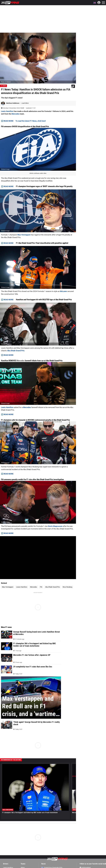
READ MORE (9, 121)
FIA (41, 587)
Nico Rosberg (67, 587)
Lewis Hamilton (7, 111)
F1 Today (3, 86)
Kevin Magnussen (55, 526)
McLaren (64, 291)
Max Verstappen (24, 235)
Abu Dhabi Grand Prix (16, 351)
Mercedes (16, 114)
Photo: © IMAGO (6, 82)
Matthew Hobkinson (13, 103)
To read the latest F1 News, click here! (31, 121)
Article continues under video (38, 173)
